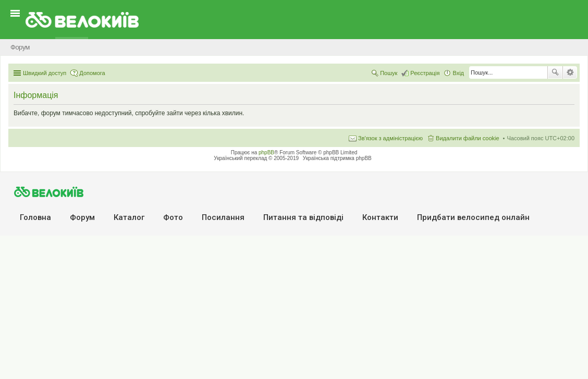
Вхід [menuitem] (458, 73)
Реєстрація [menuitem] (425, 73)
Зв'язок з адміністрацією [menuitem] (390, 138)
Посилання (223, 217)
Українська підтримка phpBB (337, 158)
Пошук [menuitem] (389, 73)
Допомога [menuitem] (92, 73)
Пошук (555, 72)
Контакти (380, 217)
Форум (82, 217)
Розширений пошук (570, 72)
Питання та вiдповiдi (303, 217)
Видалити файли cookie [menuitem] (468, 138)
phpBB (266, 152)
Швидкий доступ (45, 73)
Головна (35, 217)
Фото (173, 217)
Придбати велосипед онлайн (473, 217)
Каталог (129, 217)
